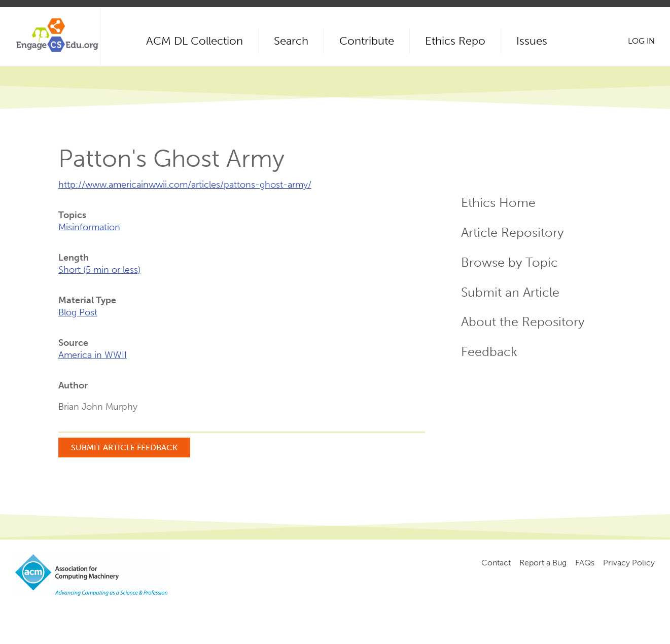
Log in (641, 41)
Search (291, 41)
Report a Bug (543, 563)
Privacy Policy (629, 563)
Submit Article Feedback (124, 448)
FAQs (585, 563)
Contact (496, 563)
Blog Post (78, 312)
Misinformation (89, 227)
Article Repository (512, 232)
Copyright (186, 614)
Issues (532, 41)
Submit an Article (510, 292)
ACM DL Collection (195, 41)
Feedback (489, 352)
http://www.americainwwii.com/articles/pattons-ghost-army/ (185, 185)
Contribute (367, 41)
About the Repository (523, 322)
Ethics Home (498, 203)
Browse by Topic (509, 262)
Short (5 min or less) (99, 270)
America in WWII (93, 355)
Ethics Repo (455, 41)
